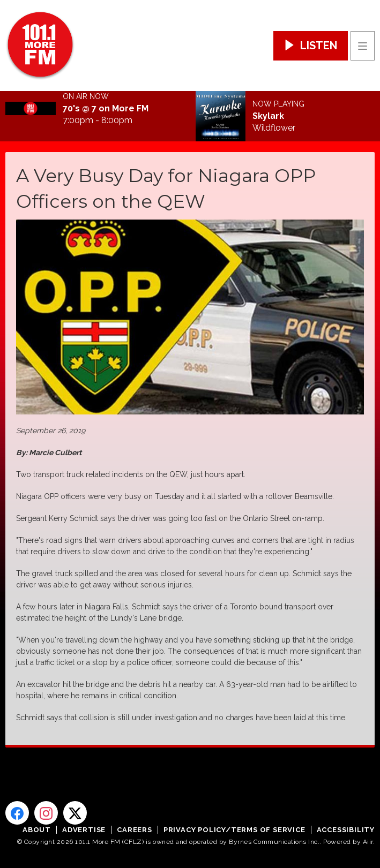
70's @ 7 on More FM (106, 109)
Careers (135, 830)
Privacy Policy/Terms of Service (234, 830)
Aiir (368, 842)
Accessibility (346, 830)
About (37, 830)
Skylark (268, 116)
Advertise (84, 830)
